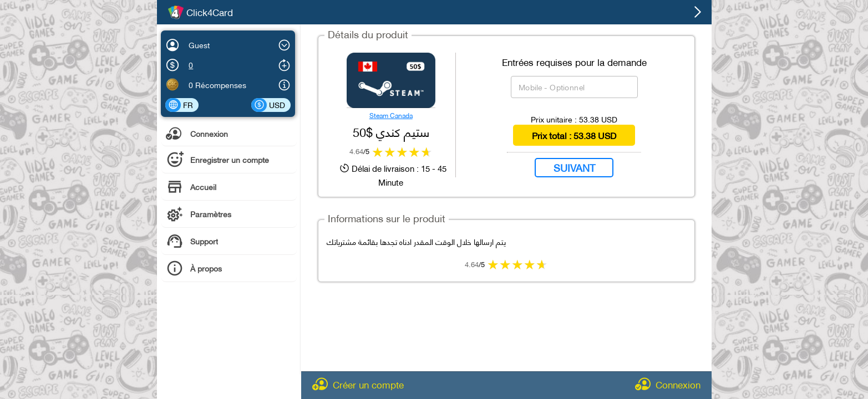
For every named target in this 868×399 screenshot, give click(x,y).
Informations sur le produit (387, 218)
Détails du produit (368, 34)
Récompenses (221, 85)
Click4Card (210, 12)
